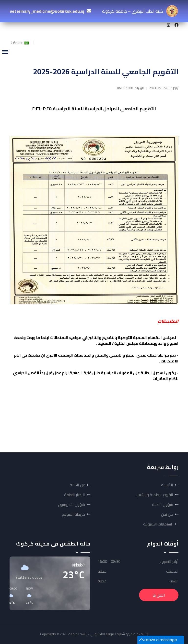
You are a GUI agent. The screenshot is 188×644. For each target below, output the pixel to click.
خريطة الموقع (73, 514)
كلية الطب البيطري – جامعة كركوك (140, 11)
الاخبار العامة (75, 495)
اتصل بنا (159, 595)
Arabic (21, 43)
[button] (73, 596)
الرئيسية (167, 485)
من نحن (167, 514)
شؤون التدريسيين (71, 504)
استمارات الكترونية (158, 524)
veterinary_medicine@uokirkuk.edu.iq (47, 11)
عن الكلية (77, 485)
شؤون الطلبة (163, 504)
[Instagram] (168, 25)
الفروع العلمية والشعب (154, 495)
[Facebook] (176, 25)
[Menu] (5, 52)
